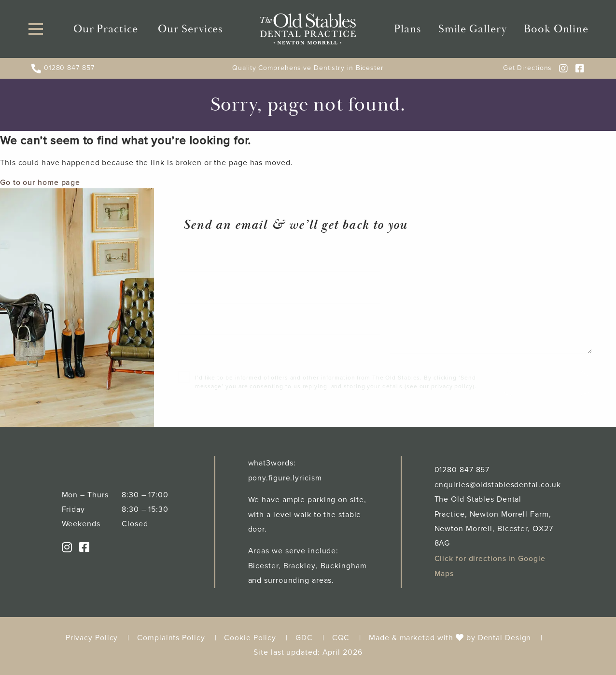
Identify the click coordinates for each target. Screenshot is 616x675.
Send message (545, 387)
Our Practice (107, 31)
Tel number (206, 327)
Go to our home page (40, 185)
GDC (304, 641)
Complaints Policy (171, 641)
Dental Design (505, 641)
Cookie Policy (250, 641)
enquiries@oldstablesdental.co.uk (498, 488)
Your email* (206, 295)
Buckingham (343, 570)
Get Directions (528, 72)
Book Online (553, 31)
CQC (341, 641)
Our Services (190, 31)
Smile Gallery (472, 31)
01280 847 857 (63, 72)
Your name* (206, 264)
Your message (423, 264)
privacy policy (452, 390)
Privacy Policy (92, 641)
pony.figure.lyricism (285, 482)
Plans (410, 31)
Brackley (299, 570)
